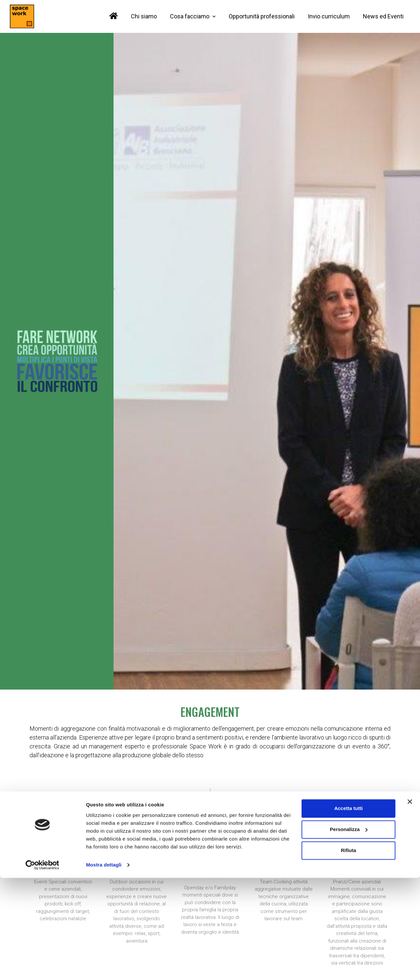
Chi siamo (144, 16)
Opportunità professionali (262, 16)
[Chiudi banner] (410, 904)
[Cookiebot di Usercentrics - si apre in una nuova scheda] (42, 967)
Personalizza (349, 932)
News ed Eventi (383, 16)
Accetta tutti (349, 911)
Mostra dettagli (104, 967)
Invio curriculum (329, 16)
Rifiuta (349, 953)
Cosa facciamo (193, 17)
